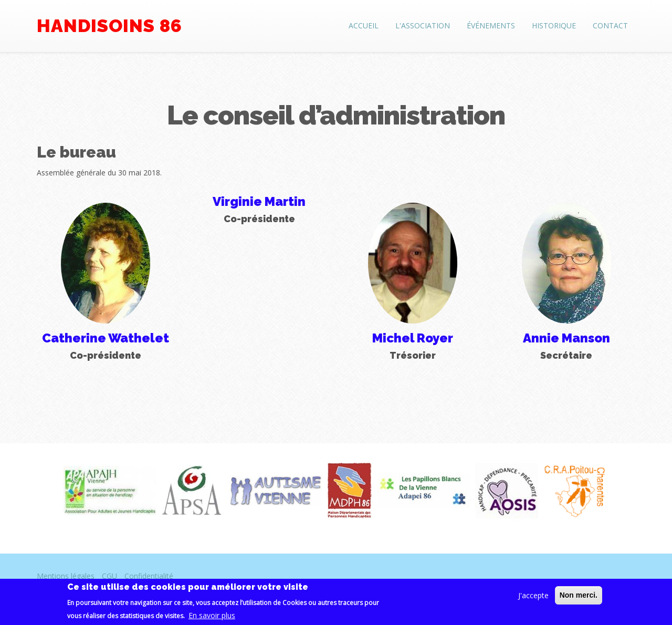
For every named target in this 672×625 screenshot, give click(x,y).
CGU (109, 576)
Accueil (364, 25)
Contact (610, 25)
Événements (491, 25)
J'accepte (533, 600)
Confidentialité (149, 576)
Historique (554, 25)
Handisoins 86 (109, 26)
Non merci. (579, 599)
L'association (423, 25)
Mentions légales (66, 576)
